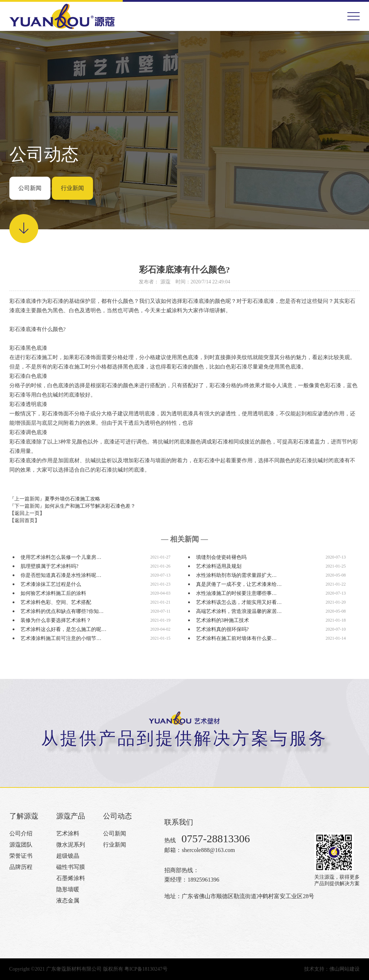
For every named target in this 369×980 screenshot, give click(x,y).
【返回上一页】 (27, 513)
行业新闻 (72, 188)
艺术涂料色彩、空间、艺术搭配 (56, 602)
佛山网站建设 (344, 969)
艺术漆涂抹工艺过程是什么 (51, 584)
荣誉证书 (21, 856)
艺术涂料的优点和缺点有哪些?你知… (62, 611)
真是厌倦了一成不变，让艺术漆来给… (239, 584)
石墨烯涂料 (71, 878)
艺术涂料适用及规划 (219, 566)
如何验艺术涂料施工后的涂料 (53, 593)
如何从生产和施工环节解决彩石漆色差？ (90, 506)
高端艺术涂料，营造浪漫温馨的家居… (239, 611)
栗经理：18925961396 (192, 880)
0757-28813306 (215, 838)
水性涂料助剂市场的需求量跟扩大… (236, 575)
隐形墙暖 (68, 889)
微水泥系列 (71, 845)
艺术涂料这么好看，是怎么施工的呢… (63, 629)
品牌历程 (21, 867)
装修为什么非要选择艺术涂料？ (56, 620)
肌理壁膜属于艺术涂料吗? (49, 566)
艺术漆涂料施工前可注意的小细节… (61, 638)
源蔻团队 (21, 845)
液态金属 (68, 900)
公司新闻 (30, 188)
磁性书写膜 (71, 867)
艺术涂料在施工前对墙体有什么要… (236, 638)
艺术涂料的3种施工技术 (223, 620)
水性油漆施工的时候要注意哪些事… (236, 593)
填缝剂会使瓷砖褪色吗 (221, 557)
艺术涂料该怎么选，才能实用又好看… (239, 602)
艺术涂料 (68, 833)
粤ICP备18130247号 (146, 969)
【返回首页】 (25, 520)
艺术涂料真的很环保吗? (222, 629)
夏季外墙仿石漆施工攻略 (72, 499)
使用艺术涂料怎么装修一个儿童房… (61, 557)
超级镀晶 (68, 856)
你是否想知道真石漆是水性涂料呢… (61, 575)
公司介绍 (21, 833)
